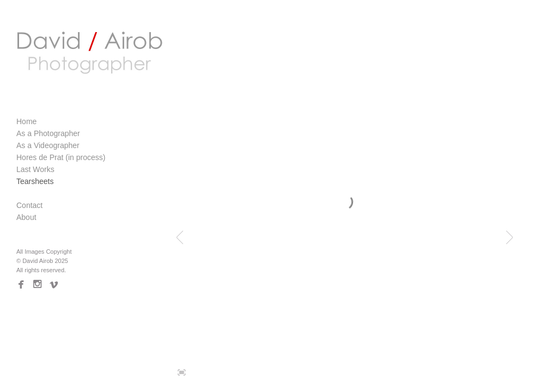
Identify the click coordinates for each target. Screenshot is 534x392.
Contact (29, 205)
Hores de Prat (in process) (61, 157)
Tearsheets (35, 181)
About (26, 217)
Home (26, 121)
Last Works (35, 169)
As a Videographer (48, 145)
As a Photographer (48, 133)
